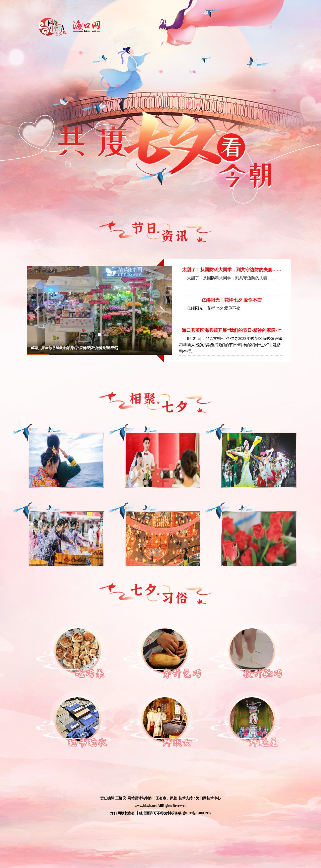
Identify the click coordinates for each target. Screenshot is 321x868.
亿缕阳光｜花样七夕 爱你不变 (232, 300)
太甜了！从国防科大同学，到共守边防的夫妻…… (232, 270)
